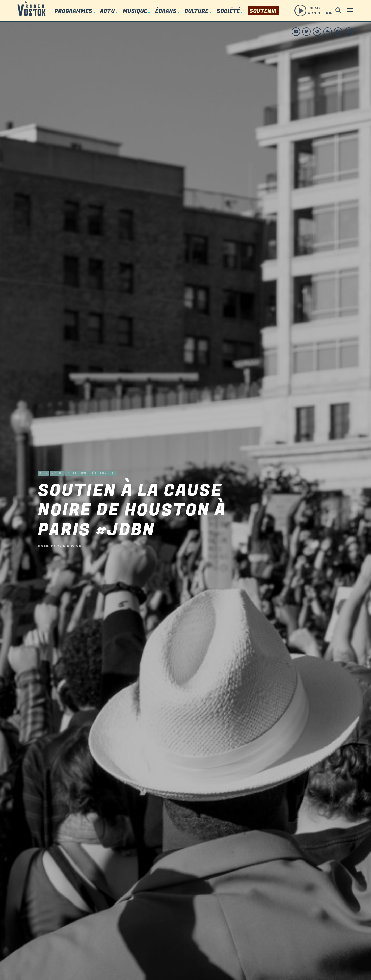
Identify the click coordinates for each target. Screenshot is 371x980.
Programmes (73, 11)
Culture (196, 11)
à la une (57, 456)
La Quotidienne (77, 456)
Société (228, 11)
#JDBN (43, 456)
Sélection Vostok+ (103, 456)
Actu (107, 11)
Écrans (166, 11)
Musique (135, 11)
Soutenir (263, 11)
